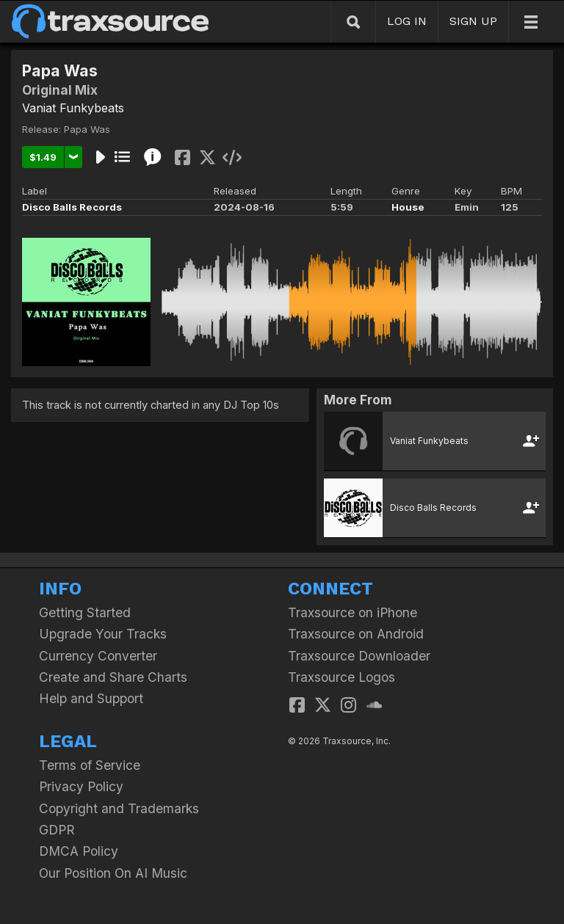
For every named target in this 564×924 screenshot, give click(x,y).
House (408, 207)
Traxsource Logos (341, 677)
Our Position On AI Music (113, 873)
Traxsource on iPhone (352, 612)
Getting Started (85, 612)
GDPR (57, 830)
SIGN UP (473, 21)
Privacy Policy (81, 786)
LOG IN (407, 21)
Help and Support (91, 698)
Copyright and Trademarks (119, 808)
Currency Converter (98, 656)
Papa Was (87, 129)
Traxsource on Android (356, 634)
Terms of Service (90, 765)
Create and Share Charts (113, 677)
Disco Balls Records (72, 207)
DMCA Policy (79, 851)
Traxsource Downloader (359, 656)
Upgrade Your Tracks (103, 634)
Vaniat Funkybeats (73, 108)
